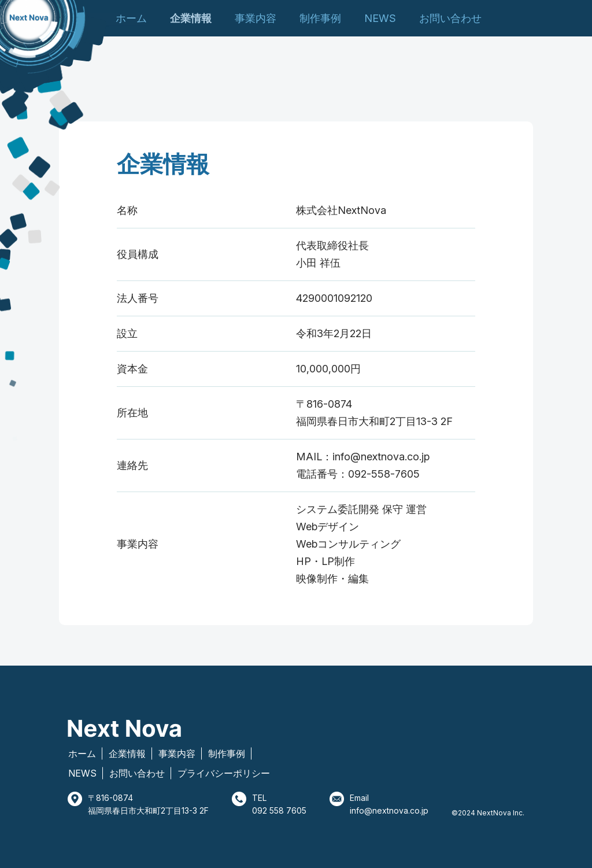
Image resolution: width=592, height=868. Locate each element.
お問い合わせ (450, 18)
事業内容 (256, 18)
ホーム (131, 18)
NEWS (380, 18)
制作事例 (320, 18)
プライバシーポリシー (224, 773)
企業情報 (191, 18)
